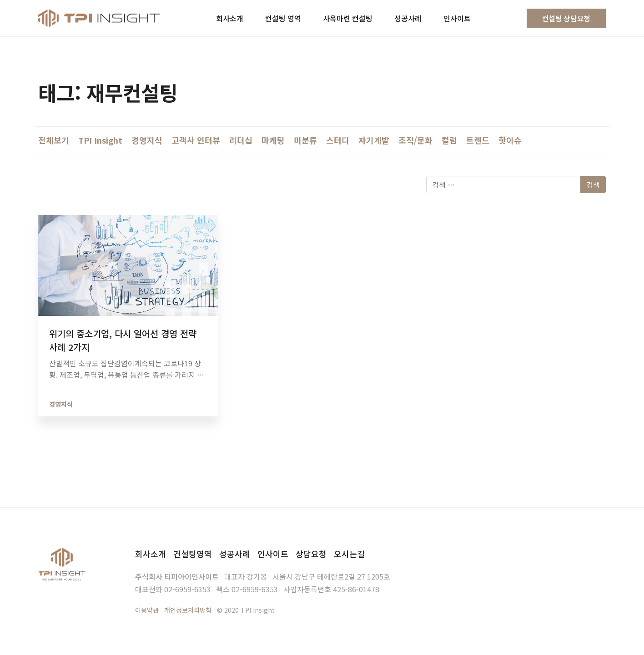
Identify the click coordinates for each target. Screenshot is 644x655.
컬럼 (449, 140)
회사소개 (151, 554)
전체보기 (54, 140)
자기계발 (374, 140)
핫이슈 (510, 140)
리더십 (241, 140)
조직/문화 (415, 140)
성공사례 (235, 554)
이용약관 (147, 610)
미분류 (305, 140)
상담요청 (311, 554)
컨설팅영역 (193, 554)
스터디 (338, 140)
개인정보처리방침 (188, 610)
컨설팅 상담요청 (566, 18)
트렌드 (478, 140)
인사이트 (273, 554)
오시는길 (349, 554)
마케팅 (273, 140)
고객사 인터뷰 (196, 140)
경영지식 (147, 140)
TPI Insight (100, 140)
